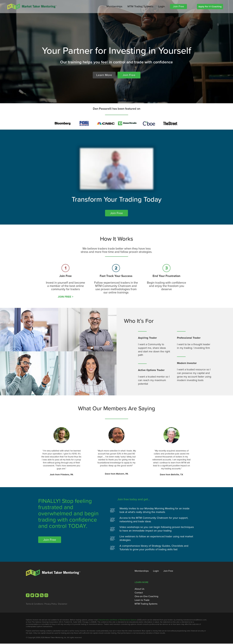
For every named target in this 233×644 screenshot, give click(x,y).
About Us (139, 589)
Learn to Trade (142, 600)
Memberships (114, 6)
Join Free (178, 6)
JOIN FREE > (66, 297)
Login (162, 6)
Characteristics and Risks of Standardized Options (117, 620)
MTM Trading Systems (140, 6)
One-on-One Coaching (146, 597)
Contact (139, 593)
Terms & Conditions (35, 604)
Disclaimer (63, 604)
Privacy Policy (51, 604)
